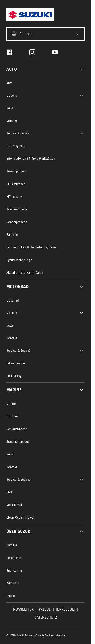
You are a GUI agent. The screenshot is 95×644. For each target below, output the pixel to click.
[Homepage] (30, 15)
